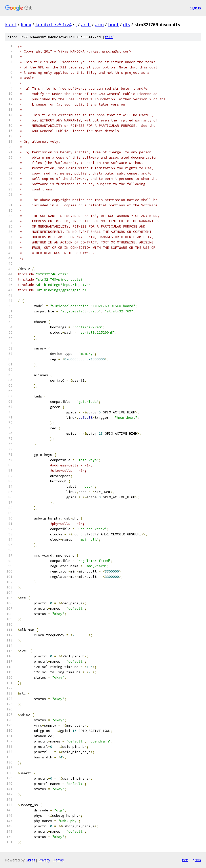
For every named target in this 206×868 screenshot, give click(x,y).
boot (113, 24)
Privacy (44, 860)
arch (86, 24)
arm (99, 24)
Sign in (196, 8)
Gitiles (30, 860)
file (109, 37)
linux (26, 24)
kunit (11, 24)
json (197, 860)
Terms (58, 860)
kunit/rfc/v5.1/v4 (53, 24)
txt (185, 860)
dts (127, 24)
